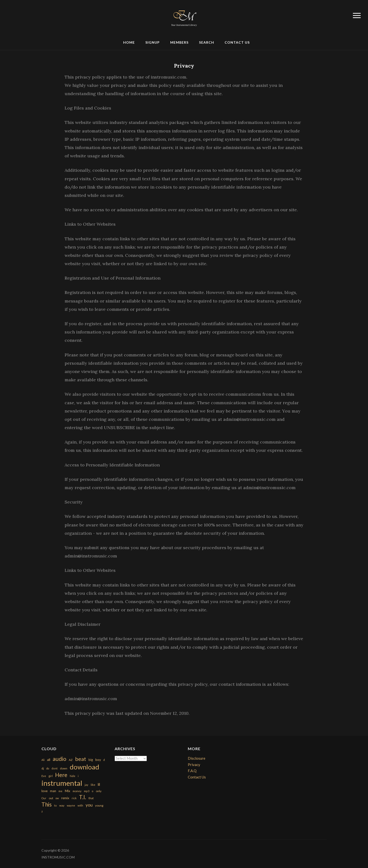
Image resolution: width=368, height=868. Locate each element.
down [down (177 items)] (64, 768)
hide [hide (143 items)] (73, 776)
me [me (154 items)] (60, 791)
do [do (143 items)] (48, 768)
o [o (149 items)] (93, 791)
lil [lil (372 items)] (99, 784)
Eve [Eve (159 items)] (44, 776)
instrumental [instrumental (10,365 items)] (62, 783)
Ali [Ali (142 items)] (43, 760)
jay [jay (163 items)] (86, 785)
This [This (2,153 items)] (47, 804)
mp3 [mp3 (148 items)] (87, 791)
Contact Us (237, 42)
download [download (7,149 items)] (85, 767)
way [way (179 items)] (62, 805)
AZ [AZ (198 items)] (71, 760)
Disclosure (197, 758)
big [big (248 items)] (91, 760)
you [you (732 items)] (89, 805)
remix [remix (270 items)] (65, 798)
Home (129, 42)
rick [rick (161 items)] (74, 798)
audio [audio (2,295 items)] (60, 759)
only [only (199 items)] (99, 791)
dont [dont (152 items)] (55, 768)
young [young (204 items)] (99, 805)
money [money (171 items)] (77, 791)
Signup (153, 42)
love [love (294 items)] (45, 791)
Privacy (184, 66)
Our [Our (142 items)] (44, 798)
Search (207, 42)
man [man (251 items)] (53, 791)
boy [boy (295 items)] (98, 760)
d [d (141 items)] (104, 760)
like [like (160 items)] (93, 785)
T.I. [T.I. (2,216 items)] (83, 797)
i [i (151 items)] (78, 776)
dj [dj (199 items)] (43, 768)
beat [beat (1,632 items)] (81, 759)
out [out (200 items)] (51, 798)
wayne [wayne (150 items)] (71, 805)
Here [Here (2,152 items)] (61, 775)
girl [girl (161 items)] (51, 776)
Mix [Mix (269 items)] (68, 791)
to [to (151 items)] (55, 805)
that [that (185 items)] (91, 798)
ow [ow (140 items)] (57, 798)
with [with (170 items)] (80, 805)
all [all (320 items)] (49, 760)
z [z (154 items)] (42, 811)
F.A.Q (192, 771)
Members (179, 42)
